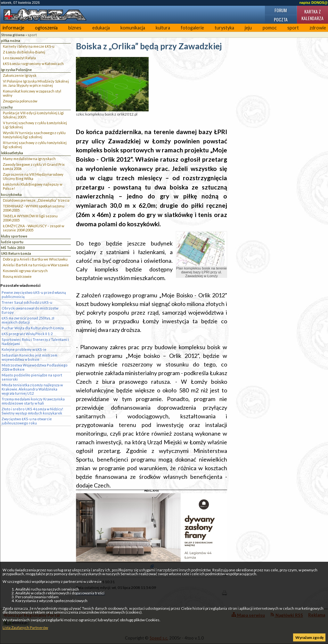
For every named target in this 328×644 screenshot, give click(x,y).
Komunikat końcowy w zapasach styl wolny (32, 93)
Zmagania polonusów (20, 101)
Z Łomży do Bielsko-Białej (24, 52)
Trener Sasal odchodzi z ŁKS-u (27, 302)
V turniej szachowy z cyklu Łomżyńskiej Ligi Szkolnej (35, 125)
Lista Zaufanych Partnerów (25, 628)
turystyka (224, 28)
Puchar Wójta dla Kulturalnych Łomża (33, 328)
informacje (13, 28)
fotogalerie (192, 28)
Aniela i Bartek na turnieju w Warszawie (36, 265)
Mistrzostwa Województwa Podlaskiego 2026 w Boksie (35, 367)
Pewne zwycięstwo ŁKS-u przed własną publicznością (34, 294)
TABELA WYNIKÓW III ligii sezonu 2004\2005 (30, 218)
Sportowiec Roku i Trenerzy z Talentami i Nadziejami (35, 342)
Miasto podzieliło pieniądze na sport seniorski (32, 377)
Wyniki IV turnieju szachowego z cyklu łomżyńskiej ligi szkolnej (34, 135)
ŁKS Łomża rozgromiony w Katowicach (33, 64)
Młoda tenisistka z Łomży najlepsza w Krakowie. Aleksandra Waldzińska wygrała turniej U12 (32, 389)
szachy (7, 107)
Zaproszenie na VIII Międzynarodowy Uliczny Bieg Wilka (33, 176)
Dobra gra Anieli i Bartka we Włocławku (35, 259)
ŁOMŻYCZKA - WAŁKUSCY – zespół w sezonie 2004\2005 (33, 228)
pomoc (270, 28)
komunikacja (133, 28)
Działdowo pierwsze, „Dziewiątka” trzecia (36, 200)
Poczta (281, 19)
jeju (248, 28)
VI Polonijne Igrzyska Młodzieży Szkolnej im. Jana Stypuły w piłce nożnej (36, 83)
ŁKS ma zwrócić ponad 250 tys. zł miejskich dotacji (28, 320)
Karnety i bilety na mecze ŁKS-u (29, 46)
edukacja (101, 28)
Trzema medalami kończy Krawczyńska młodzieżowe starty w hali (33, 401)
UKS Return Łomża (16, 253)
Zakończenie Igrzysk (20, 75)
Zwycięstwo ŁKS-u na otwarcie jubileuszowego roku (27, 421)
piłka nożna (11, 40)
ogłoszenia (46, 28)
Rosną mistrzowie (17, 276)
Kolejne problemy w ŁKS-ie (24, 349)
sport (293, 28)
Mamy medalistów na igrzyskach (29, 159)
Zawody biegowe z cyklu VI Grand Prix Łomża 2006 (34, 166)
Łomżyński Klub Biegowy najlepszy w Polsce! (33, 186)
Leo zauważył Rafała (19, 58)
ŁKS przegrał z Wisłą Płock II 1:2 (27, 334)
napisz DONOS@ (314, 3)
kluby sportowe (14, 236)
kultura (163, 28)
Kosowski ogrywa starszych (25, 271)
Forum (281, 10)
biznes (75, 28)
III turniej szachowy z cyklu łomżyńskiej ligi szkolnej (35, 145)
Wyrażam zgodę (309, 637)
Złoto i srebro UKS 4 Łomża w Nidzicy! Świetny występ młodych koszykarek (32, 411)
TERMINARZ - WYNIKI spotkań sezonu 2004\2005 (34, 208)
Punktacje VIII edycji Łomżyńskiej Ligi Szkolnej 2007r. (33, 115)
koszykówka (11, 194)
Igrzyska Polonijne (16, 70)
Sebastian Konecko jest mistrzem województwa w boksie (29, 357)
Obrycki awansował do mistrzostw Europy (30, 310)
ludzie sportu (12, 242)
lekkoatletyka (12, 153)
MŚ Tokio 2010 (13, 248)
